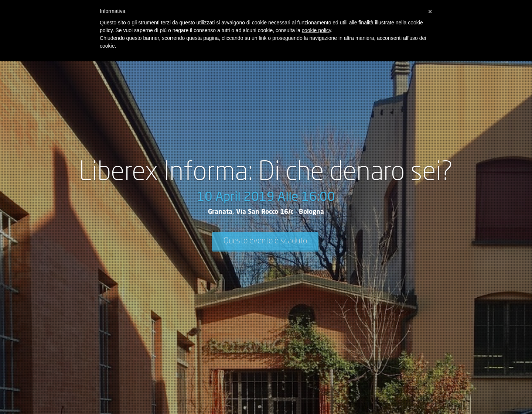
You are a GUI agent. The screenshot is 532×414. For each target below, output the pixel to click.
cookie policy (316, 30)
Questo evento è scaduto (265, 241)
